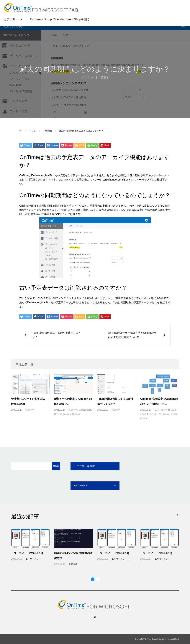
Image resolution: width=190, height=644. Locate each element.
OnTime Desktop (63, 414)
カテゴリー (13, 19)
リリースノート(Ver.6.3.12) (156, 553)
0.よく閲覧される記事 (166, 410)
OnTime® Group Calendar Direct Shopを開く (60, 19)
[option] (97, 547)
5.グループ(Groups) (160, 414)
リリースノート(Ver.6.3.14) (113, 553)
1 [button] (93, 579)
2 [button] (98, 579)
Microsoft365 (85, 410)
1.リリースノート (35, 559)
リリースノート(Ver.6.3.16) (27, 553)
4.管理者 (104, 77)
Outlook (76, 414)
